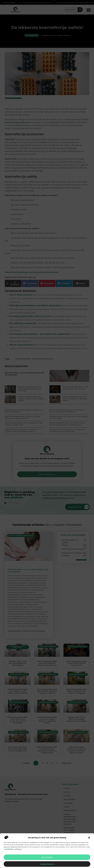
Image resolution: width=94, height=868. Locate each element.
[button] (89, 838)
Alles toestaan (47, 857)
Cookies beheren (47, 864)
